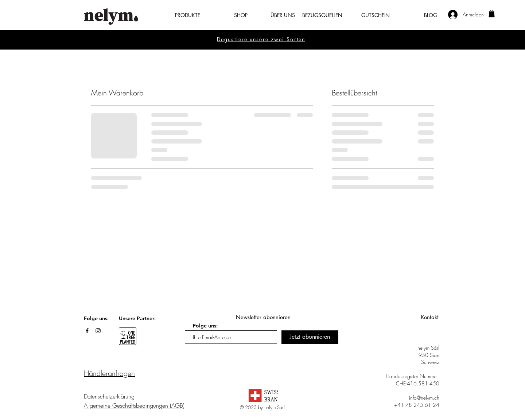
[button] (180, 15)
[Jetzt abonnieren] (310, 337)
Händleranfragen (109, 373)
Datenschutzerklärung (109, 396)
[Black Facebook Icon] (87, 331)
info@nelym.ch (424, 398)
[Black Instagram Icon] (98, 331)
